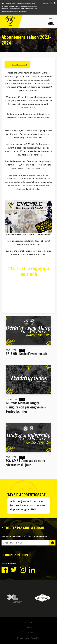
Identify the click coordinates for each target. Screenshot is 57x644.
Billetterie (29, 627)
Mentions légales (29, 632)
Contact (29, 623)
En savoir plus (48, 3)
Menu (51, 23)
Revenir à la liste (17, 64)
